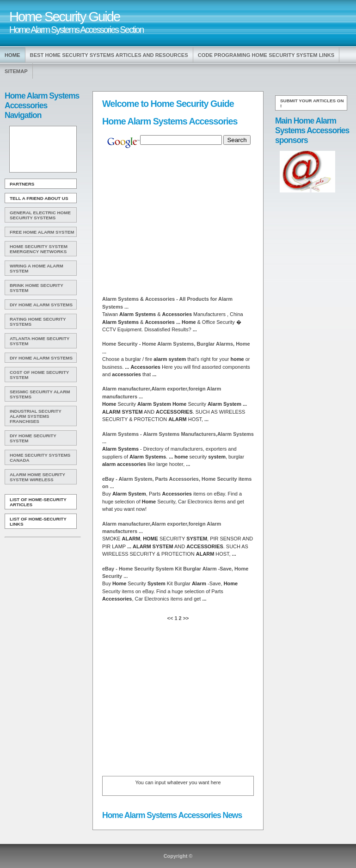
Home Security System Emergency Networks (39, 249)
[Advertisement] (42, 149)
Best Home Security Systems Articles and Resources (109, 55)
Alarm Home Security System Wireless (37, 477)
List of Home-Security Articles (38, 502)
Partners (22, 184)
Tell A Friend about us (39, 198)
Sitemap (16, 71)
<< (171, 618)
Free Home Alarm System (42, 232)
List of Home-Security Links (38, 521)
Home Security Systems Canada (40, 458)
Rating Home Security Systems (38, 322)
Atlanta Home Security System (40, 341)
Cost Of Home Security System (39, 375)
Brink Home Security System (37, 288)
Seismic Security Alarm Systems (40, 394)
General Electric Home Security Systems (40, 215)
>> (185, 618)
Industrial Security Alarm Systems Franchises (36, 416)
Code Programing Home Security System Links (266, 55)
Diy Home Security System (33, 438)
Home (12, 55)
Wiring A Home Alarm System (37, 268)
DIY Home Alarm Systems (41, 305)
